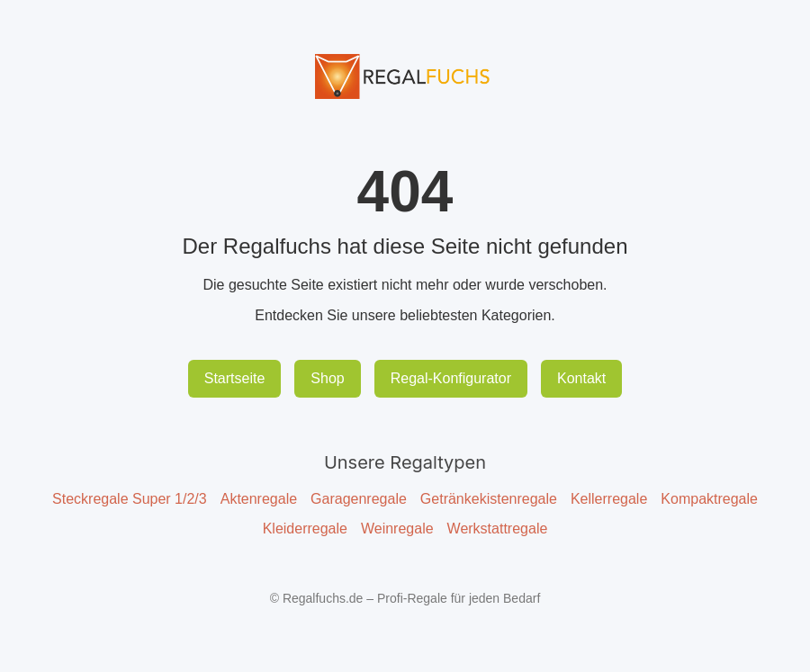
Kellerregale (609, 499)
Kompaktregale (709, 499)
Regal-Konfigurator (451, 378)
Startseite (235, 378)
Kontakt (581, 378)
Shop (327, 378)
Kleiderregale (305, 529)
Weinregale (397, 529)
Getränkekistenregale (489, 499)
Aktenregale (259, 499)
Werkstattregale (498, 529)
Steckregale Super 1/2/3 (130, 499)
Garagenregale (359, 499)
